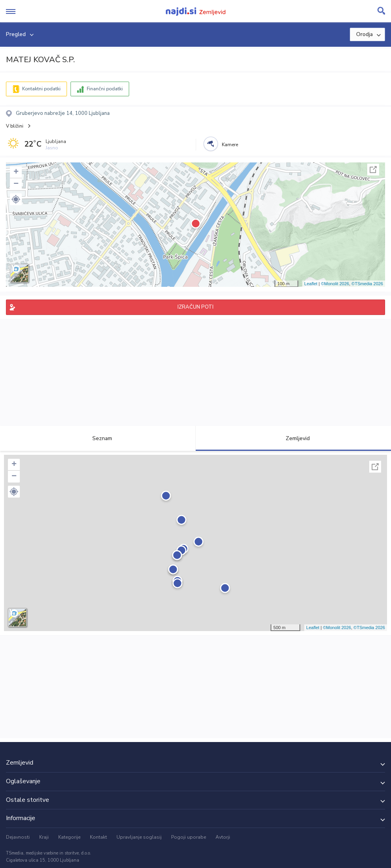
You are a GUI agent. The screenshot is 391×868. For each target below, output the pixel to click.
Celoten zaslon (373, 170)
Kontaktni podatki (41, 89)
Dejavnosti (18, 837)
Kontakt (98, 837)
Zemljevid (293, 438)
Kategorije (69, 837)
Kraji (44, 837)
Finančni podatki (105, 89)
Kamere (230, 145)
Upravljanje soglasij (139, 837)
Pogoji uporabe (189, 837)
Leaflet (311, 284)
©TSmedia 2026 (367, 284)
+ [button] (16, 172)
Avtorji (223, 837)
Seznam (98, 438)
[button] (16, 199)
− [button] (16, 184)
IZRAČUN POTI (195, 307)
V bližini (15, 126)
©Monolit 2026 (335, 284)
